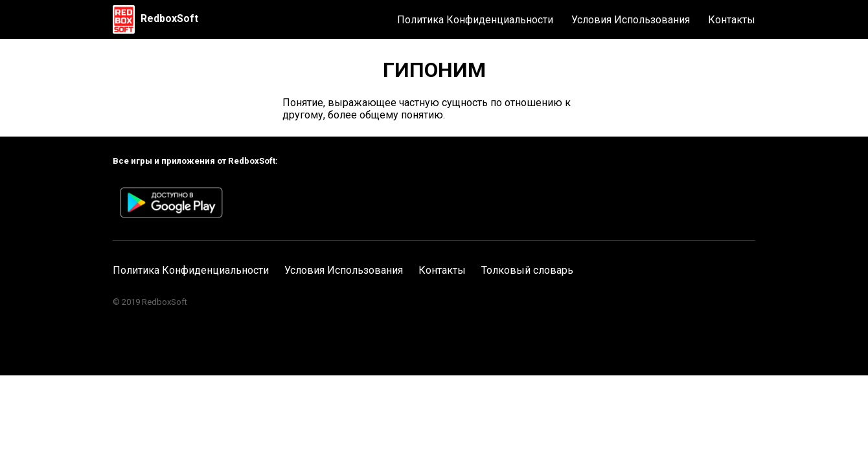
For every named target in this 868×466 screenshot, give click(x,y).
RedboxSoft (169, 18)
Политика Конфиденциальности (475, 20)
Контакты (732, 20)
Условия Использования (631, 20)
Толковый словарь (527, 270)
